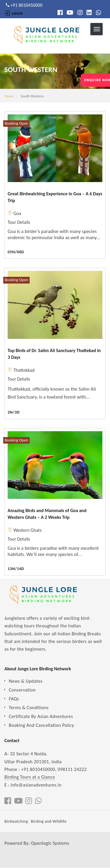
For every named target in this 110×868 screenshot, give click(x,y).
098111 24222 (72, 769)
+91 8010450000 (38, 769)
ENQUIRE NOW (97, 80)
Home (9, 96)
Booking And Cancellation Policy (42, 725)
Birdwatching (16, 821)
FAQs (14, 699)
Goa (17, 213)
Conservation (22, 690)
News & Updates (26, 681)
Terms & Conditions (29, 708)
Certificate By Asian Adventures (41, 716)
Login (13, 14)
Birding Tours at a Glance (30, 777)
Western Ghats (28, 530)
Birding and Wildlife (49, 821)
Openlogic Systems (50, 843)
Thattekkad (24, 370)
